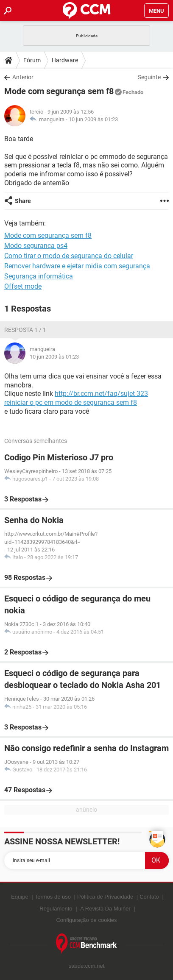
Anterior (23, 77)
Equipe (20, 897)
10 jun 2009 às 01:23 (93, 119)
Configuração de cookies (86, 920)
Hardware (65, 60)
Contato (149, 897)
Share (23, 201)
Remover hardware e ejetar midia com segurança (77, 266)
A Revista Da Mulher (105, 909)
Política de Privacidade (105, 897)
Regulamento (56, 909)
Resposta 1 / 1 (25, 330)
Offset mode (23, 286)
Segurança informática (39, 276)
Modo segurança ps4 (36, 246)
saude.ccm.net (87, 966)
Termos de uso (53, 897)
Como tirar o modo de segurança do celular (69, 256)
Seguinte (149, 77)
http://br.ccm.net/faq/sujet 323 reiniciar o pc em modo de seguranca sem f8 (76, 398)
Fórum (32, 60)
